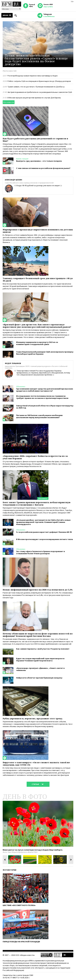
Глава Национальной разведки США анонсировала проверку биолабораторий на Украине (45, 353)
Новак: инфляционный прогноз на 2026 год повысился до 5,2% (38, 590)
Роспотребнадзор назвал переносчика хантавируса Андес (33, 76)
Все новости (9, 102)
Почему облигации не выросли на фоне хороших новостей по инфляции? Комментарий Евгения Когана (38, 635)
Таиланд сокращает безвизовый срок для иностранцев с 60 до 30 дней (38, 279)
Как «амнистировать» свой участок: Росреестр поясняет (43, 649)
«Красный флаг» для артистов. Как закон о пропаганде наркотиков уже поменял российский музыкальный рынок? (37, 326)
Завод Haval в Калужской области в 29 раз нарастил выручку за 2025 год (45, 407)
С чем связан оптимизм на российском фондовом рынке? (43, 168)
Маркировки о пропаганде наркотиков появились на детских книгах (38, 231)
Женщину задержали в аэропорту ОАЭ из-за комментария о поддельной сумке (37, 343)
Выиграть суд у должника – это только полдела (39, 161)
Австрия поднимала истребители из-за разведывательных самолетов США (40, 92)
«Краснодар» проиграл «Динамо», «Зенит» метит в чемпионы (40, 669)
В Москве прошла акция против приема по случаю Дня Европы (34, 98)
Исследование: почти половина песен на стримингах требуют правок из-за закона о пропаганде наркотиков (42, 397)
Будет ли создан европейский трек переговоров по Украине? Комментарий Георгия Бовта (40, 660)
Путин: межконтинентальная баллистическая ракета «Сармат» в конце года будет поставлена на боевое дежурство (36, 60)
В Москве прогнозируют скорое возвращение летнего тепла (45, 539)
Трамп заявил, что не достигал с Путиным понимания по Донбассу (36, 87)
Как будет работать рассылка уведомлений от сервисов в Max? (35, 140)
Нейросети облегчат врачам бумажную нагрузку (39, 678)
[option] (38, 824)
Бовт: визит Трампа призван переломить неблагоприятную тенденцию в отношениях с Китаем (37, 504)
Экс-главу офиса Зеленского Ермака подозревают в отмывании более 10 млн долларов (40, 552)
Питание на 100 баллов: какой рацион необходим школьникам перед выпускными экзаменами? (39, 416)
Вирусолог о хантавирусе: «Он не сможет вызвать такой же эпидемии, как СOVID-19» (36, 764)
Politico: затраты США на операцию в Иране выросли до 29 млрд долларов (39, 81)
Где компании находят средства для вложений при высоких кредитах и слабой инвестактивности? (45, 390)
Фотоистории (9, 870)
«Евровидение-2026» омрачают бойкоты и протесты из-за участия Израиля (35, 457)
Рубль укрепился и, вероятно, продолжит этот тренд (32, 718)
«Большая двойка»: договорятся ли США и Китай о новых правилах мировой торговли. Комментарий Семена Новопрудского (43, 522)
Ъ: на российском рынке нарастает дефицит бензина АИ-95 (44, 532)
